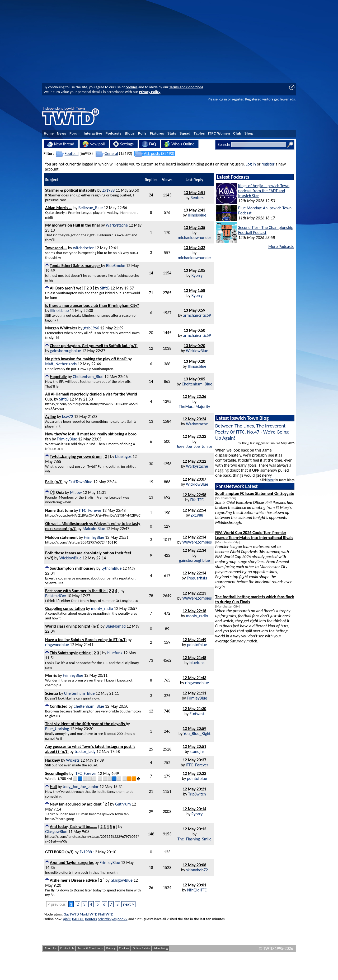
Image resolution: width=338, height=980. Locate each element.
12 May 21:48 (194, 658)
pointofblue (197, 645)
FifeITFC (197, 500)
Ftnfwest (197, 714)
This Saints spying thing (70, 653)
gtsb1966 (91, 328)
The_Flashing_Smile (194, 839)
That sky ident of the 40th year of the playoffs (85, 724)
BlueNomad (116, 626)
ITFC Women (219, 134)
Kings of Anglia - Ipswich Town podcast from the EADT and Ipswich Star (264, 191)
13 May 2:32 (194, 248)
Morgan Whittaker (61, 328)
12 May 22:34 (194, 537)
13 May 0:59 (194, 310)
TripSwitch (197, 794)
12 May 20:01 (194, 885)
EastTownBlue (81, 482)
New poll (94, 144)
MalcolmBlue (94, 529)
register (238, 99)
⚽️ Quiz (57, 492)
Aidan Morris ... (59, 208)
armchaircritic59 (197, 315)
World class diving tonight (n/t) (72, 626)
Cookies (124, 948)
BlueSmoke (116, 266)
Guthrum (123, 804)
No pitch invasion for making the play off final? (86, 359)
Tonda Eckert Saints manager (76, 266)
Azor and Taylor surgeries (72, 862)
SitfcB (105, 288)
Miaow (76, 492)
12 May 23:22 (194, 436)
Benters (197, 198)
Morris (51, 675)
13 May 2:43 (194, 210)
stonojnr (197, 751)
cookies (132, 87)
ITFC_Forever (90, 510)
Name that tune (59, 510)
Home (49, 134)
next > (128, 904)
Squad (185, 134)
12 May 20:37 (194, 760)
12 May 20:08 (194, 865)
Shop (249, 134)
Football (72, 153)
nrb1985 (104, 919)
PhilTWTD (106, 914)
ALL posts (152, 153)
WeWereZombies (197, 542)
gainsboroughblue (66, 351)
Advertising (161, 948)
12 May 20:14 (194, 809)
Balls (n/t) (54, 482)
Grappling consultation (65, 608)
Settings (123, 144)
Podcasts (113, 134)
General (111, 153)
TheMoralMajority (194, 406)
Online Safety (141, 948)
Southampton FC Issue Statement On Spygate (255, 493)
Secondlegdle (57, 773)
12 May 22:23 (194, 593)
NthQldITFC (197, 890)
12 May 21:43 (194, 678)
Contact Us (67, 948)
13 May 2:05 (194, 270)
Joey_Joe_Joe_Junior (194, 446)
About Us (51, 948)
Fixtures (157, 134)
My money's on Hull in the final (72, 225)
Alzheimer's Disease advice (73, 880)
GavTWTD (71, 914)
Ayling (51, 417)
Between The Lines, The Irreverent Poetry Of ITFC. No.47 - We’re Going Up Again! (252, 432)
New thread (60, 144)
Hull (53, 787)
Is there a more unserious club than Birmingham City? (92, 305)
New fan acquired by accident (76, 804)
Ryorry (197, 275)
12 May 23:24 (194, 419)
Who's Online (179, 144)
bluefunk (115, 653)
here (271, 480)
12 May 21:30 (194, 709)
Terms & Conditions (90, 948)
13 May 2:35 (194, 227)
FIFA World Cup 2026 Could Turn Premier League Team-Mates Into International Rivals (254, 535)
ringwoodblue (57, 645)
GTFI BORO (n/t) (59, 852)
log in (223, 99)
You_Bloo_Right (197, 733)
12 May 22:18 (194, 611)
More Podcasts (281, 247)
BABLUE (78, 919)
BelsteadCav (56, 596)
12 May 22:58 (194, 495)
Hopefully (58, 377)
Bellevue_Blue (91, 208)
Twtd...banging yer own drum (76, 456)
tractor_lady (85, 751)
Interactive (93, 134)
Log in (251, 164)
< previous (57, 904)
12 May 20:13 (194, 829)
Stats (172, 134)
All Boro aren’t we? (67, 288)
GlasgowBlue (56, 832)
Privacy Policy (150, 92)
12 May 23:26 (194, 396)
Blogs (130, 134)
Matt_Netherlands (61, 364)
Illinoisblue (197, 215)
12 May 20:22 (194, 773)
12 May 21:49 (194, 640)
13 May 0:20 (194, 346)
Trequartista (197, 578)
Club (237, 134)
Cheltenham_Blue (88, 377)
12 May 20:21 (194, 789)
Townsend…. (56, 248)
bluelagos (123, 456)
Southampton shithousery (73, 568)
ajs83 (67, 919)
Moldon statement (62, 537)
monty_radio (102, 608)
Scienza (52, 693)
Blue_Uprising (57, 729)
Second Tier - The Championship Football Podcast (266, 230)
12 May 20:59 (194, 728)
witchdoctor (83, 248)
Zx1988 (109, 190)
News (62, 134)
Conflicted (59, 706)
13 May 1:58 (194, 290)
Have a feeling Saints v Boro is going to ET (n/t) (86, 640)
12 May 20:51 (194, 746)
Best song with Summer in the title (76, 591)
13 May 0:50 (194, 330)
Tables (199, 134)
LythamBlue (111, 568)
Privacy (111, 948)
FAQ (149, 144)
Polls (142, 134)
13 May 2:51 (194, 193)
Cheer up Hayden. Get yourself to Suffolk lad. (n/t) (94, 346)
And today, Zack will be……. (74, 827)
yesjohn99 (120, 919)
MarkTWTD (88, 914)
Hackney (53, 760)
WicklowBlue (197, 351)
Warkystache (117, 225)
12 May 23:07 (194, 479)
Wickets (73, 760)
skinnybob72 (197, 870)
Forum (75, 134)
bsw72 (68, 417)
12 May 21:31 (194, 693)
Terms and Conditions (186, 87)
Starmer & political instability (71, 190)
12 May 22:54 (194, 510)
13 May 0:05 (194, 379)
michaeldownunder (194, 238)
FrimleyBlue (67, 439)
